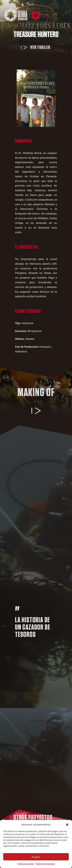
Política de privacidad (45, 864)
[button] (67, 825)
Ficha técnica (28, 311)
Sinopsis (23, 141)
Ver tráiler (40, 48)
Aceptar (36, 857)
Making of (36, 393)
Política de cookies (26, 864)
